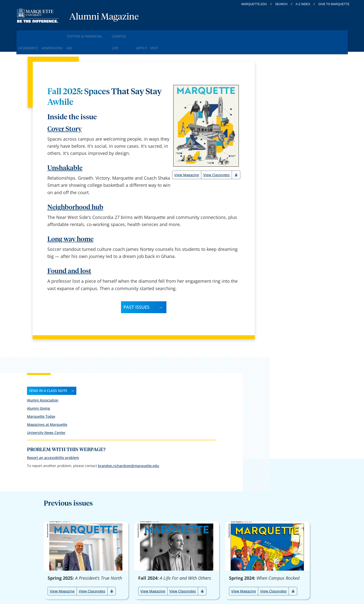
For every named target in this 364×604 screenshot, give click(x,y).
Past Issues (136, 291)
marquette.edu (254, 4)
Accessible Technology (323, 575)
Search (281, 4)
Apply (170, 34)
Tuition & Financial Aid (103, 34)
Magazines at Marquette (283, 111)
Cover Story (65, 113)
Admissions (61, 34)
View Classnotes (216, 159)
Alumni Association (279, 86)
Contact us (128, 532)
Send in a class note (284, 76)
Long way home (70, 223)
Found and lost (69, 255)
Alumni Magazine (104, 17)
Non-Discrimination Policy (264, 575)
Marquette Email (194, 507)
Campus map (130, 520)
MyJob (183, 545)
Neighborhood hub (75, 191)
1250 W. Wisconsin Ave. (43, 513)
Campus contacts (134, 507)
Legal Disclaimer (214, 575)
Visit (188, 34)
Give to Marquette (334, 4)
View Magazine (187, 159)
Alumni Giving (274, 94)
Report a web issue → (288, 544)
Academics (31, 34)
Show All (207, 460)
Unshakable (65, 152)
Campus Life (144, 34)
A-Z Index (303, 4)
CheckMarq (188, 520)
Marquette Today (277, 102)
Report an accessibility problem (289, 150)
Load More (158, 460)
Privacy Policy (177, 575)
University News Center (282, 119)
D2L (180, 532)
